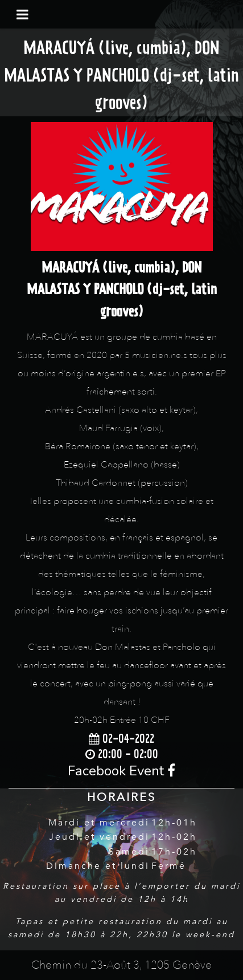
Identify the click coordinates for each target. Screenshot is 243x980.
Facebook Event (121, 771)
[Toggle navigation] (22, 14)
